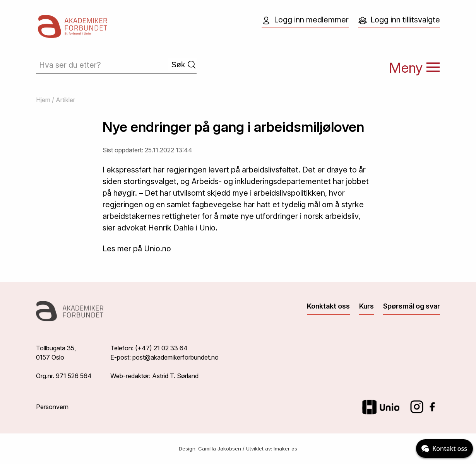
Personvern (52, 407)
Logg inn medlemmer (305, 20)
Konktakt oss (328, 306)
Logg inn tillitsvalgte (399, 20)
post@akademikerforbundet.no (176, 357)
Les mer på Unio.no (137, 249)
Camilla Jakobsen (220, 449)
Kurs (366, 306)
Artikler (65, 100)
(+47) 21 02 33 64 (161, 348)
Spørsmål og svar (412, 306)
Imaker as (285, 449)
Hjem (43, 100)
